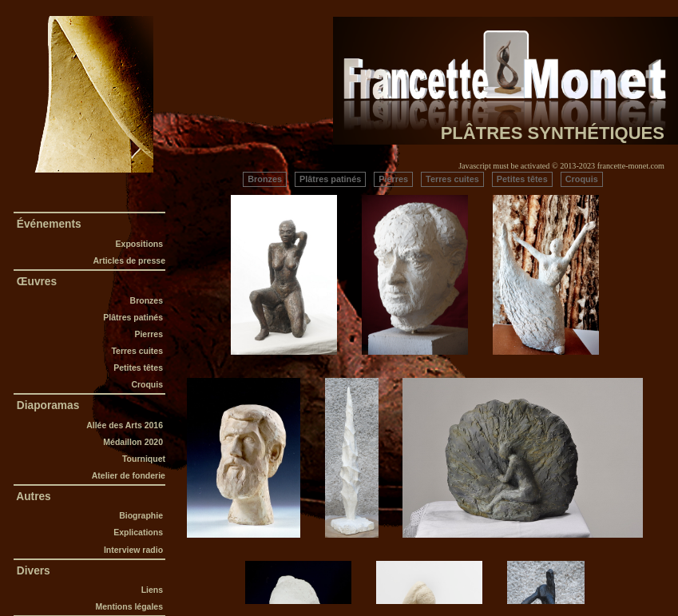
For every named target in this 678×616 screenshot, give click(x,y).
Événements (49, 224)
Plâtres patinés (134, 317)
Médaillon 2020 (134, 442)
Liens (153, 590)
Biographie (142, 515)
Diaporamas (48, 405)
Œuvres (37, 282)
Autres (34, 497)
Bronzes (147, 300)
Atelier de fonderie (129, 475)
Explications (139, 532)
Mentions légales (130, 606)
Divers (34, 571)
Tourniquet (144, 459)
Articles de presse (129, 260)
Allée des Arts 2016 (126, 425)
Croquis (148, 384)
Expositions (139, 244)
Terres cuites (137, 351)
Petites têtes (139, 368)
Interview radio (135, 550)
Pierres (149, 334)
